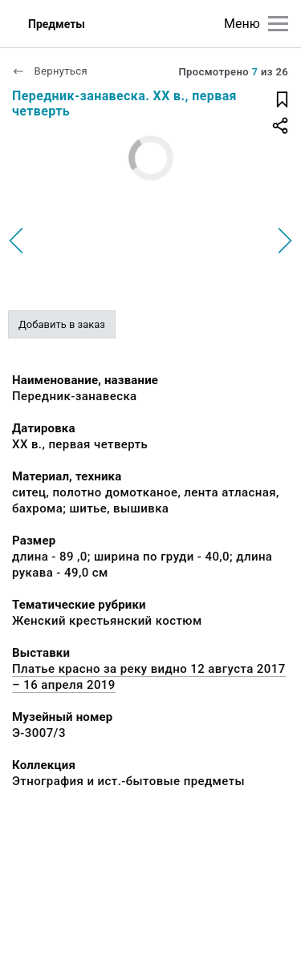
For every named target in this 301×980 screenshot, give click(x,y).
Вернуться (50, 71)
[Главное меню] (278, 24)
